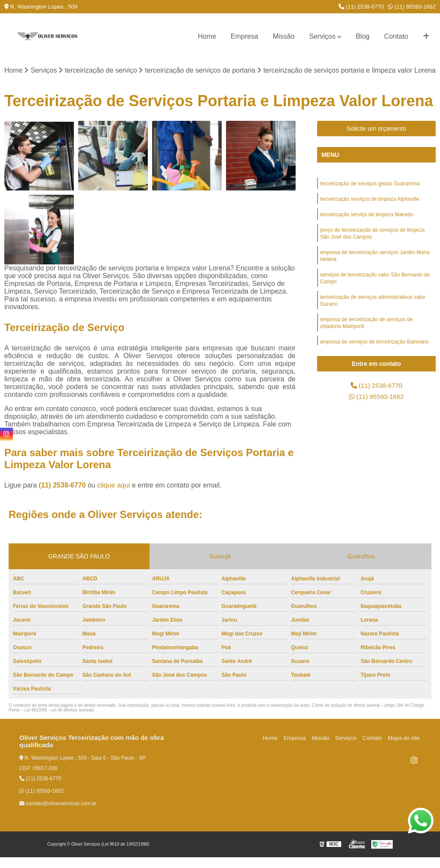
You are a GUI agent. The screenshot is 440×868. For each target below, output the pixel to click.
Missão (284, 36)
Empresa (244, 36)
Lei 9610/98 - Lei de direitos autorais (59, 721)
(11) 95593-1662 (412, 7)
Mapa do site (404, 749)
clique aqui (114, 496)
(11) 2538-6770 (361, 7)
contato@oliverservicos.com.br (58, 814)
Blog (363, 36)
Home (207, 36)
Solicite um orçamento (377, 139)
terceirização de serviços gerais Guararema (370, 195)
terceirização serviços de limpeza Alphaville (370, 211)
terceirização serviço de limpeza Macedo (367, 227)
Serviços (322, 36)
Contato (396, 36)
